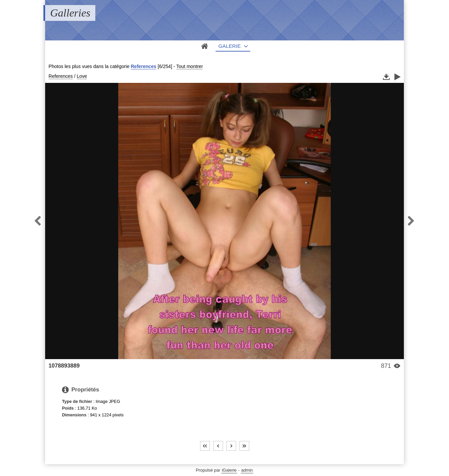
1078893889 (64, 366)
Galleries (70, 13)
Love (82, 76)
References (143, 66)
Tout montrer (189, 66)
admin (247, 470)
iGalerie (229, 470)
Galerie (230, 46)
